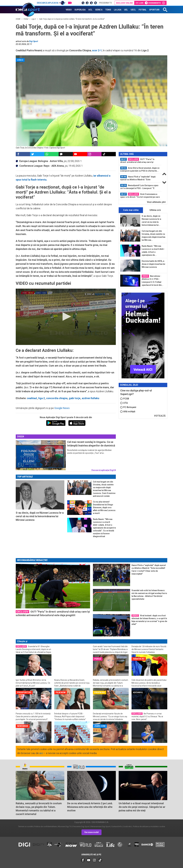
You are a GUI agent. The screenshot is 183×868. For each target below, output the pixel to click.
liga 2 (42, 398)
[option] (140, 161)
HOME (18, 19)
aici (41, 753)
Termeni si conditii (26, 826)
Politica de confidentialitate (45, 826)
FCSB (125, 399)
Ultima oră (155, 210)
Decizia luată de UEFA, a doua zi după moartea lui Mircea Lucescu (153, 264)
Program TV (105, 3)
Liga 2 (34, 19)
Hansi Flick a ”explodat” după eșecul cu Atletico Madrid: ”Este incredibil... (138, 178)
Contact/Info (117, 826)
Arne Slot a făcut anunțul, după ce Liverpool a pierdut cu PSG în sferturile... (140, 169)
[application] (66, 317)
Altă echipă (128, 411)
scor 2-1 (97, 50)
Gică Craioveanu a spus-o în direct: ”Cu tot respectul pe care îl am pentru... (140, 196)
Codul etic (127, 826)
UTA (124, 403)
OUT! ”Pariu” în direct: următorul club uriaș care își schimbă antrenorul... (137, 161)
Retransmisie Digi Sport (100, 826)
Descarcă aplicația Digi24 (104, 470)
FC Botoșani (128, 407)
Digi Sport (34, 41)
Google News (62, 408)
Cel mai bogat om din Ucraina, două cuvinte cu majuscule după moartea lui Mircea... (153, 236)
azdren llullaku (90, 398)
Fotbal (26, 19)
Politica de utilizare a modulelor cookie (149, 826)
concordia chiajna (57, 398)
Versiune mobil (91, 832)
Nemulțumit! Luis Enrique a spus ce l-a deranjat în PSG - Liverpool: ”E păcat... (139, 187)
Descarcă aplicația (51, 3)
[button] (66, 316)
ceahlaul (32, 398)
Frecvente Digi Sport (81, 826)
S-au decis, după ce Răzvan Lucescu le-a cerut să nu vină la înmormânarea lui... (151, 221)
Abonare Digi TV (65, 826)
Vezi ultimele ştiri (156, 202)
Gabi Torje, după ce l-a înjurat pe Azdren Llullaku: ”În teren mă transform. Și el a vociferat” (72, 19)
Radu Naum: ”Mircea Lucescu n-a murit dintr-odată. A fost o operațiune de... (153, 251)
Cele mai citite (131, 210)
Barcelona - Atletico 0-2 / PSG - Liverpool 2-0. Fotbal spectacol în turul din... (152, 280)
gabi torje (75, 398)
